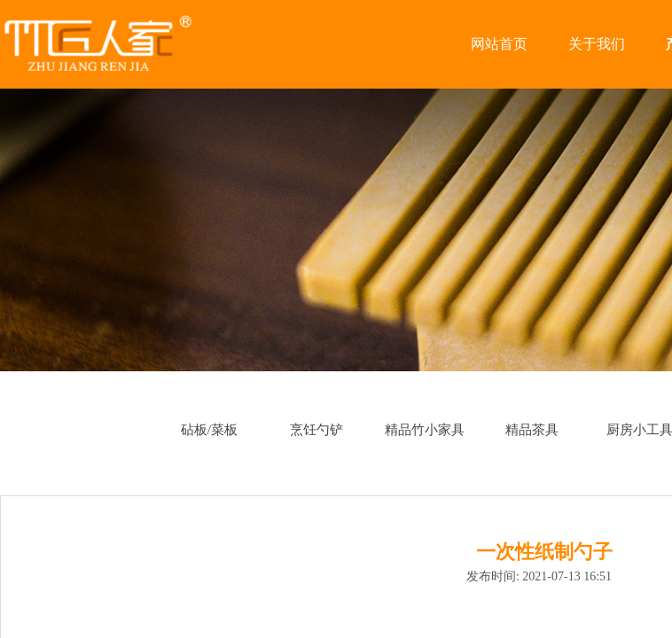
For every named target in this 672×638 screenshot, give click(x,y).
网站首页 (499, 44)
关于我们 (597, 44)
